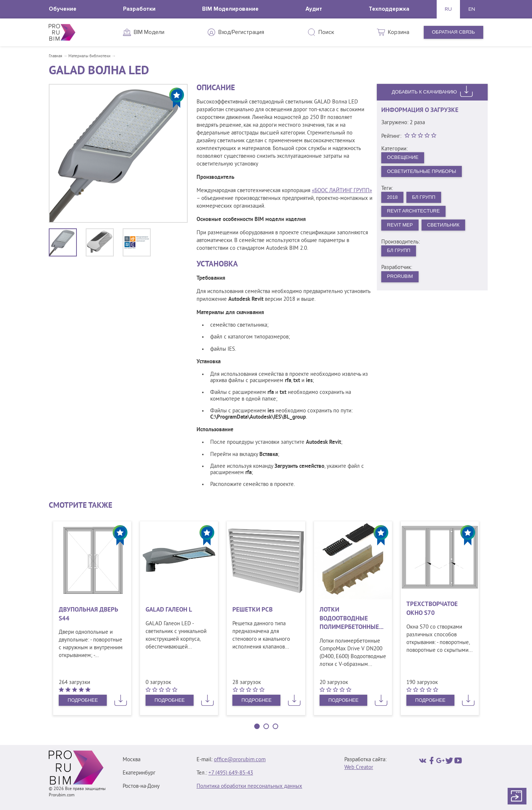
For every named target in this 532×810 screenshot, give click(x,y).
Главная (55, 56)
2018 (393, 197)
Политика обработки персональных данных (249, 787)
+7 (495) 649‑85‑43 (231, 773)
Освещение (403, 157)
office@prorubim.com (240, 760)
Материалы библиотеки (89, 56)
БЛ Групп (424, 197)
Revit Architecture (414, 211)
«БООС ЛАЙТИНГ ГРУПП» (342, 191)
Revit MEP (400, 225)
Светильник (443, 225)
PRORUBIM (400, 276)
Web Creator (359, 768)
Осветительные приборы (422, 171)
